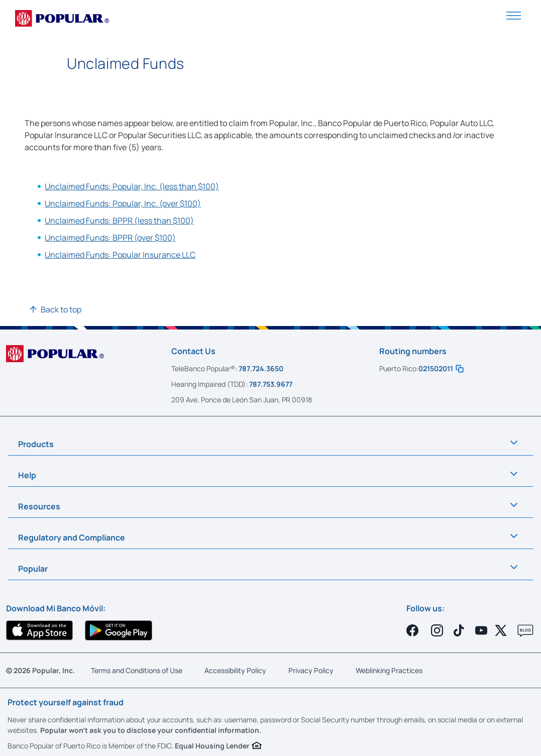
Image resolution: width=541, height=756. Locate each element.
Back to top (61, 309)
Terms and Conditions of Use (137, 670)
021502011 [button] (441, 368)
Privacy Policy (311, 670)
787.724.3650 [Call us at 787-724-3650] (261, 368)
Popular (33, 569)
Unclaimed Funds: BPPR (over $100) (110, 238)
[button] (514, 15)
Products (36, 444)
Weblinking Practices (389, 670)
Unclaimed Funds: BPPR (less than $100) (119, 221)
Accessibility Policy (235, 670)
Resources (39, 506)
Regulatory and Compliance (72, 537)
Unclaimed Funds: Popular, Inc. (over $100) (123, 203)
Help (27, 475)
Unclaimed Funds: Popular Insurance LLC (120, 255)
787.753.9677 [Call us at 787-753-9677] (271, 384)
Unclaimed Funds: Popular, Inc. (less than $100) (132, 186)
